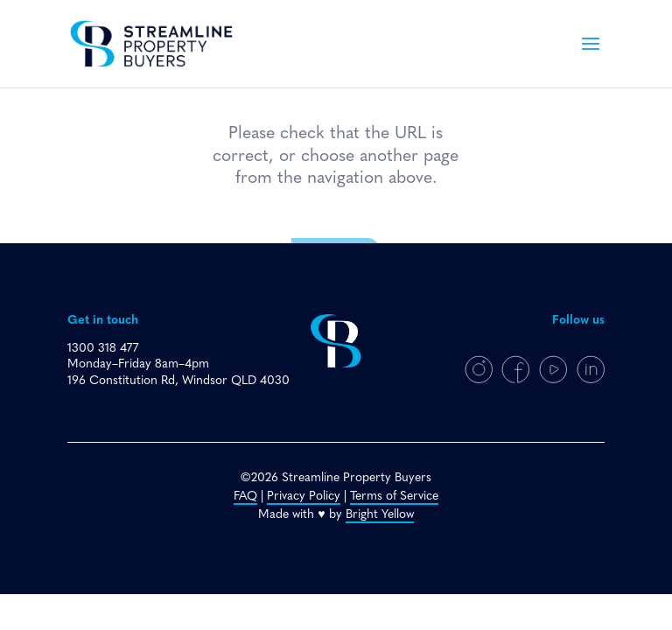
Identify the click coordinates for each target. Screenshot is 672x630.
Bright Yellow (380, 515)
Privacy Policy (304, 497)
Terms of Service (394, 497)
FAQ (245, 497)
